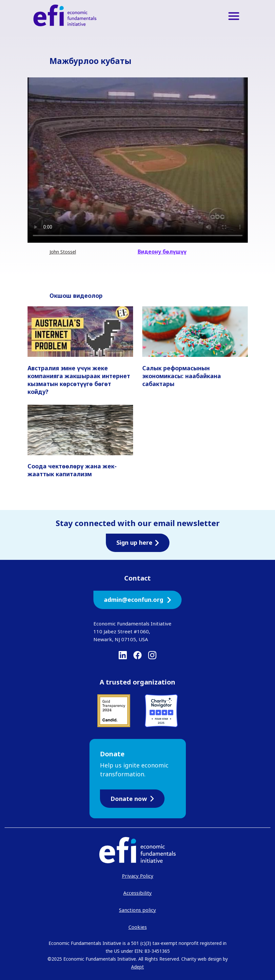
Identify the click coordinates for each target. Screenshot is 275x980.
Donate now (132, 799)
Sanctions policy (137, 910)
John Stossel (63, 252)
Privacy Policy (138, 876)
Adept (137, 967)
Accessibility (137, 893)
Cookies (138, 927)
